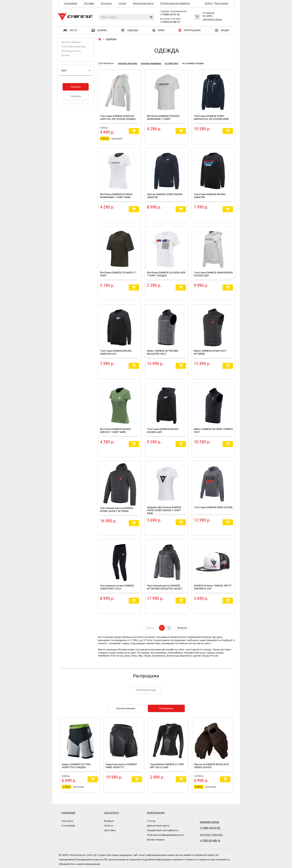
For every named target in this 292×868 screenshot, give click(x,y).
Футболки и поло (71, 51)
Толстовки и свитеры (74, 46)
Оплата (109, 826)
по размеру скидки (193, 63)
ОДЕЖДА (130, 30)
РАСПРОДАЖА (190, 30)
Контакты (106, 3)
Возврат (109, 821)
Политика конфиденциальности (165, 835)
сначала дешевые (151, 63)
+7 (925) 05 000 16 (170, 22)
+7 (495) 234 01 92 (170, 14)
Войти (208, 3)
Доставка (89, 3)
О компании (70, 3)
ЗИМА (158, 30)
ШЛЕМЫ (99, 30)
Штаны (65, 55)
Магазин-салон (209, 822)
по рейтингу (172, 63)
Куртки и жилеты (71, 42)
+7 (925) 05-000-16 (210, 840)
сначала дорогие (128, 63)
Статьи (122, 3)
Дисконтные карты (143, 3)
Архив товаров (156, 839)
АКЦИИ (222, 30)
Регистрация (221, 3)
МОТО (70, 30)
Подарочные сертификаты (175, 3)
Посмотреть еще (146, 690)
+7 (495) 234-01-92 (210, 828)
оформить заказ (212, 19)
